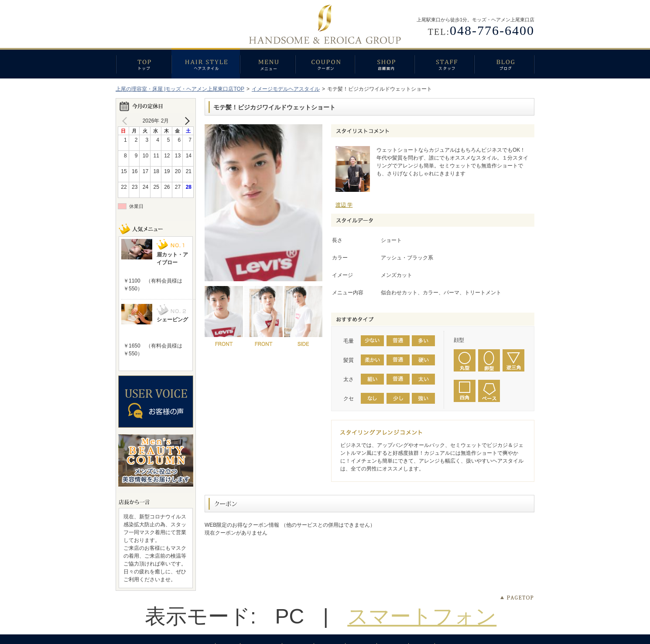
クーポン (325, 63)
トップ (144, 63)
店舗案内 (385, 63)
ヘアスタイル (206, 63)
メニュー (268, 63)
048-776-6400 (492, 30)
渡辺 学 (344, 205)
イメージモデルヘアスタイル (286, 89)
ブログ (504, 63)
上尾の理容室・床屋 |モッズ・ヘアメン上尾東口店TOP (180, 89)
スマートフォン (422, 616)
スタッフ (444, 63)
